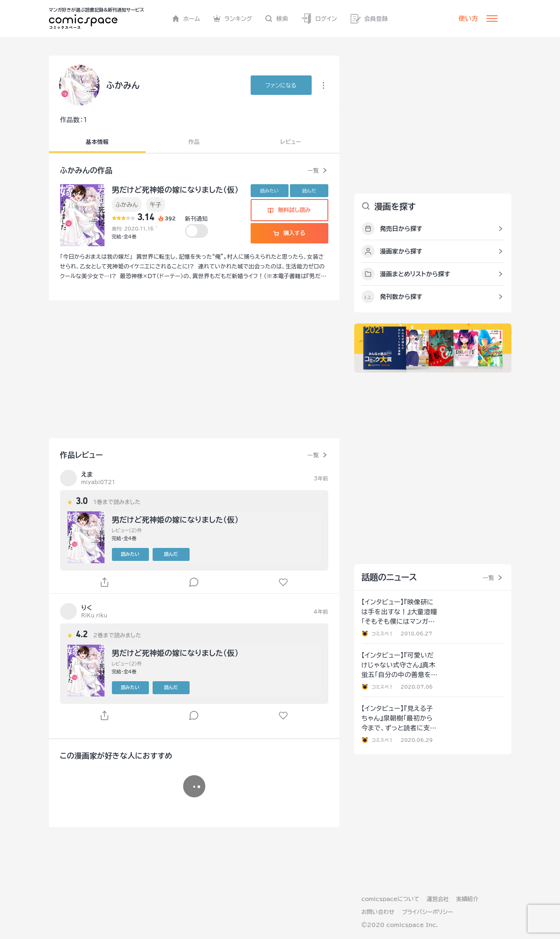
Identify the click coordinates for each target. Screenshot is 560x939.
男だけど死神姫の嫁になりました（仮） (175, 190)
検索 (277, 19)
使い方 (468, 19)
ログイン (319, 19)
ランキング (233, 19)
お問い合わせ (378, 912)
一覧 (313, 170)
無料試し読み (289, 210)
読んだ (309, 191)
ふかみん (127, 205)
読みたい (270, 191)
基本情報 (97, 142)
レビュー (291, 142)
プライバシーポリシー (428, 912)
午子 (156, 205)
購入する (289, 233)
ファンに (281, 85)
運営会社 (438, 899)
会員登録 (369, 19)
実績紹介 (468, 899)
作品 (194, 142)
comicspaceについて (391, 899)
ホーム (186, 19)
